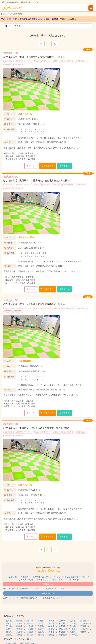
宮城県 (41, 621)
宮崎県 (51, 635)
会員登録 (24, 588)
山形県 (62, 621)
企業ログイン (9, 598)
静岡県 (62, 626)
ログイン (37, 588)
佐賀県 (9, 635)
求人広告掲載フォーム (53, 598)
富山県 (85, 623)
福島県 (73, 621)
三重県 (83, 626)
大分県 (41, 635)
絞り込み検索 (13, 26)
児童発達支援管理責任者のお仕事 (34, 19)
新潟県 (75, 623)
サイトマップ (43, 580)
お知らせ (56, 577)
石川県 (9, 626)
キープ (32, 166)
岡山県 (9, 632)
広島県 (19, 632)
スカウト (62, 588)
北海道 (9, 621)
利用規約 (24, 577)
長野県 (41, 626)
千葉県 (41, 623)
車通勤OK (8, 65)
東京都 (51, 623)
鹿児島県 (63, 635)
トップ (4, 14)
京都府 (19, 629)
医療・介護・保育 (9, 19)
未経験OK (18, 65)
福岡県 (83, 632)
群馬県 (55, 19)
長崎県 (19, 635)
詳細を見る (49, 166)
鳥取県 (75, 629)
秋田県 (51, 621)
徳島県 (41, 632)
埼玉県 (30, 623)
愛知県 (73, 626)
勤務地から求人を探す (14, 616)
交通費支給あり (81, 61)
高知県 (73, 632)
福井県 (19, 626)
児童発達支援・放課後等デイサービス (18, 61)
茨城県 (83, 621)
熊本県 (30, 635)
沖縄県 (75, 635)
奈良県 (51, 629)
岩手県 (30, 621)
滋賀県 (9, 629)
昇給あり (37, 61)
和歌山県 (63, 629)
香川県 (51, 632)
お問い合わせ (73, 580)
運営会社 (13, 577)
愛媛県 (62, 632)
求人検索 (49, 588)
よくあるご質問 (26, 580)
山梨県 (30, 626)
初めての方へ (9, 588)
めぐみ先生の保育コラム (75, 577)
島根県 (85, 629)
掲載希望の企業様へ (29, 598)
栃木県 (9, 623)
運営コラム (58, 580)
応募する (64, 166)
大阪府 (30, 629)
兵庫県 (41, 629)
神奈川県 (63, 623)
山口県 (30, 632)
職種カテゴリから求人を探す (17, 639)
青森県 (19, 621)
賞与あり (47, 61)
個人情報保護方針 (40, 577)
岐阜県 (51, 626)
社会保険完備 (68, 61)
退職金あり (57, 61)
